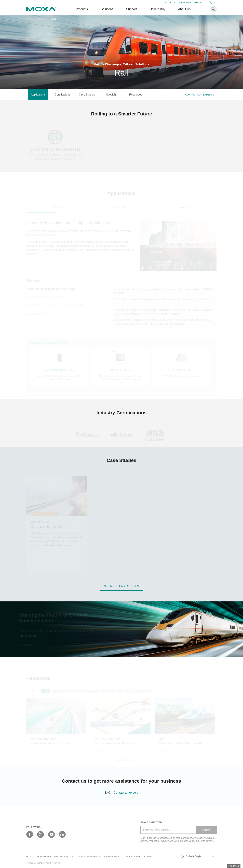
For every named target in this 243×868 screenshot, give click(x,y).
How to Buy (157, 9)
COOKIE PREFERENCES (89, 856)
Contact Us (170, 3)
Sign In (212, 2)
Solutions (107, 9)
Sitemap (148, 856)
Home (29, 19)
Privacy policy (113, 856)
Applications (38, 95)
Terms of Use (133, 856)
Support (131, 9)
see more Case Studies (122, 586)
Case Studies (87, 95)
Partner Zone (185, 3)
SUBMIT (207, 830)
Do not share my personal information (50, 856)
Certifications (62, 95)
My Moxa (198, 3)
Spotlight (111, 95)
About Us (184, 9)
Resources (136, 95)
